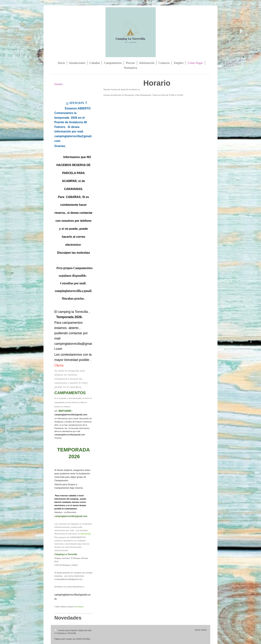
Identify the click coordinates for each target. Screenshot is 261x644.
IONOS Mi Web (83, 639)
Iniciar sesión (201, 630)
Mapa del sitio (85, 630)
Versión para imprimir (66, 630)
